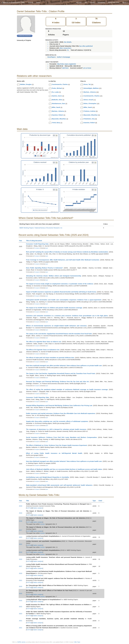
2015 (21, 586)
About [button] (125, 3)
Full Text (29, 508)
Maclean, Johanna (58, 111)
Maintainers (101, 3)
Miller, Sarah (56, 107)
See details (68, 42)
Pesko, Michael (57, 88)
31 (68, 50)
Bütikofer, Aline (57, 100)
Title (28, 501)
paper (47, 248)
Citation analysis (38, 508)
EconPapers (52, 57)
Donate (92, 3)
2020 (21, 559)
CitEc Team (77, 642)
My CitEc (79, 3)
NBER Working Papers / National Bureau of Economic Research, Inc (41, 228)
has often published (86, 46)
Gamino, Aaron (57, 96)
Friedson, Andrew (89, 111)
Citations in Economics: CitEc (13, 3)
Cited (101, 501)
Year (21, 241)
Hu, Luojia (55, 92)
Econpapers (37, 248)
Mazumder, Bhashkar (59, 119)
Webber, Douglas (26, 84)
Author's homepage (63, 57)
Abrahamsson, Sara (58, 104)
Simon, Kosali (88, 100)
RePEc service (22, 642)
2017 (21, 530)
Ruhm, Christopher (90, 104)
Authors (31, 3)
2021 (21, 580)
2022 (21, 544)
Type (95, 501)
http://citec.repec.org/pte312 (66, 64)
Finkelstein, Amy (89, 119)
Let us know (87, 68)
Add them (65, 68)
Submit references (114, 3)
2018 (21, 521)
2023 (21, 537)
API (86, 3)
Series (38, 3)
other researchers (65, 48)
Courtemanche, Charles (60, 84)
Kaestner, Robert (57, 115)
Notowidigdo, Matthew (91, 88)
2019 (21, 506)
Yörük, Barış (56, 123)
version (42, 524)
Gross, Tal (87, 84)
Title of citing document (35, 241)
